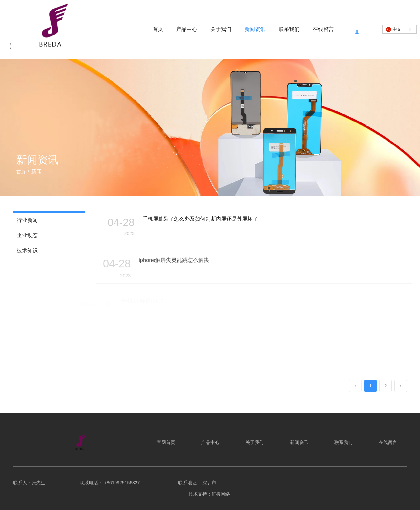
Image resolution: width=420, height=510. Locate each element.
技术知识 (27, 250)
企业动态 (27, 235)
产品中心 (187, 29)
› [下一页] (401, 386)
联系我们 (289, 29)
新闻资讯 (255, 29)
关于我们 (221, 29)
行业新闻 (27, 220)
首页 (158, 29)
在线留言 (323, 29)
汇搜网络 (221, 494)
